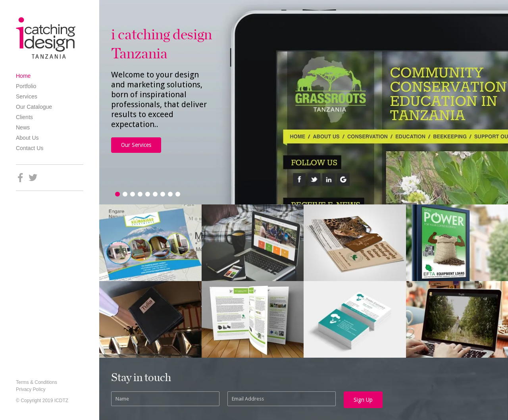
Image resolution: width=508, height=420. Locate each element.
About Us (27, 138)
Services (27, 96)
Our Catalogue (34, 107)
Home (23, 76)
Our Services (136, 145)
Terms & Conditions (37, 382)
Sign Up (363, 400)
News (23, 127)
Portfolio (26, 86)
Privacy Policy (31, 389)
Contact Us (30, 148)
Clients (24, 117)
